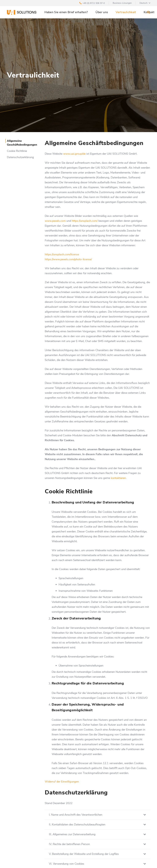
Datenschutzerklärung (20, 157)
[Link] (22, 12)
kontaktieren (118, 478)
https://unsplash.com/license (62, 254)
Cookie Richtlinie (17, 151)
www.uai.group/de (74, 154)
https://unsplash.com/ (85, 221)
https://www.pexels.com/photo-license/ (68, 259)
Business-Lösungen (122, 3)
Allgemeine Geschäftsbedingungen (22, 143)
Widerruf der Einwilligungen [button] (62, 782)
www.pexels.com (55, 221)
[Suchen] (148, 12)
